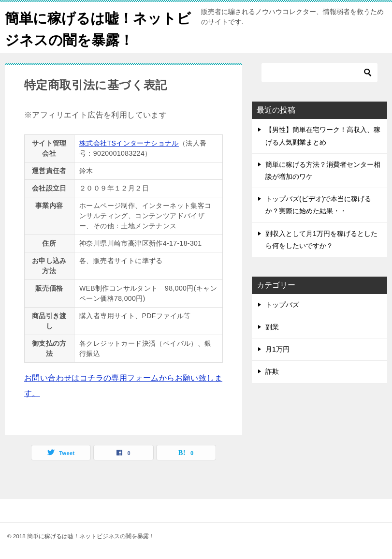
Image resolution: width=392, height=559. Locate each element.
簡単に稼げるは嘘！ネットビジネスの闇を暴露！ (94, 28)
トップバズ (282, 305)
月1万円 (277, 349)
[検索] (319, 73)
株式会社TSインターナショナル (129, 143)
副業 (272, 327)
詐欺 (272, 371)
